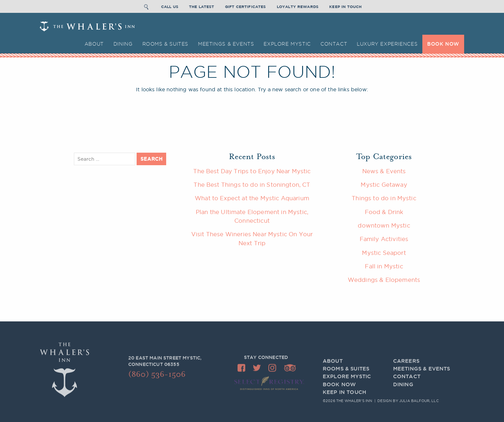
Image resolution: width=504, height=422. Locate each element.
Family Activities (384, 239)
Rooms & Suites (166, 44)
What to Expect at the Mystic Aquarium (252, 198)
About (94, 44)
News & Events (384, 171)
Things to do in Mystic (384, 198)
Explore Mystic (287, 44)
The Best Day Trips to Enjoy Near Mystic (252, 171)
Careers (406, 365)
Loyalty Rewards (298, 6)
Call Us (170, 6)
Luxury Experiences (387, 44)
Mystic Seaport (384, 253)
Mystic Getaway (384, 184)
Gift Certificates (246, 6)
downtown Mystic (384, 225)
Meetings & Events (226, 44)
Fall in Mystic (384, 266)
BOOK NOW (443, 44)
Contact (334, 44)
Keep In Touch (345, 6)
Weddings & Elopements (384, 280)
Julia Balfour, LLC (419, 401)
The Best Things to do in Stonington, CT (252, 184)
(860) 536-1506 (157, 376)
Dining (123, 44)
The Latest (202, 6)
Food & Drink (384, 212)
